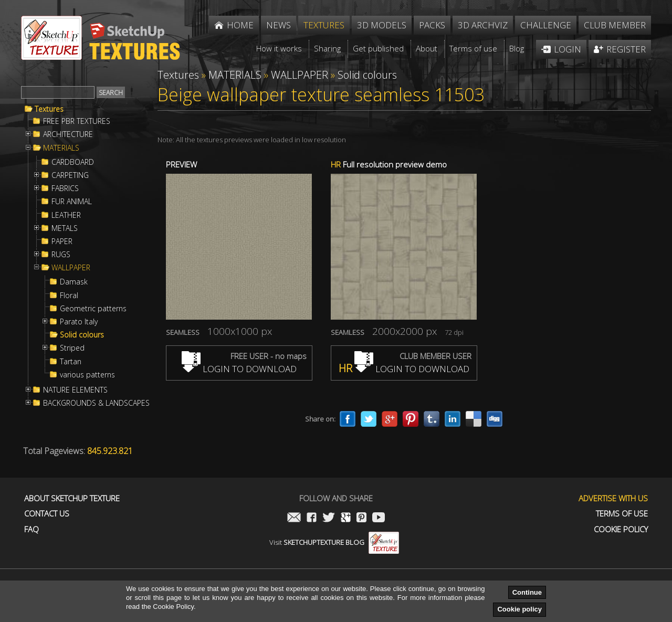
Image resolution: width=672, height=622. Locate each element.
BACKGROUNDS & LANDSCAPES (96, 403)
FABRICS (65, 188)
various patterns (87, 375)
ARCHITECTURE (68, 134)
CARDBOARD (73, 162)
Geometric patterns (93, 309)
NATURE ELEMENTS (75, 390)
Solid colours (82, 335)
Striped (72, 348)
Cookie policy (519, 609)
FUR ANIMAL (72, 202)
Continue (527, 592)
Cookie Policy (621, 529)
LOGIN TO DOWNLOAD (239, 369)
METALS (65, 228)
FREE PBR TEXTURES (77, 121)
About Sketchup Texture (72, 498)
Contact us (47, 514)
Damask (74, 282)
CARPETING (70, 175)
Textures (49, 109)
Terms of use (622, 514)
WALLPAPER (71, 268)
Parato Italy (79, 322)
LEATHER (66, 215)
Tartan (71, 362)
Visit (334, 542)
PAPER (62, 241)
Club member (615, 25)
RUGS (61, 255)
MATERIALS (61, 148)
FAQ (31, 529)
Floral (69, 296)
